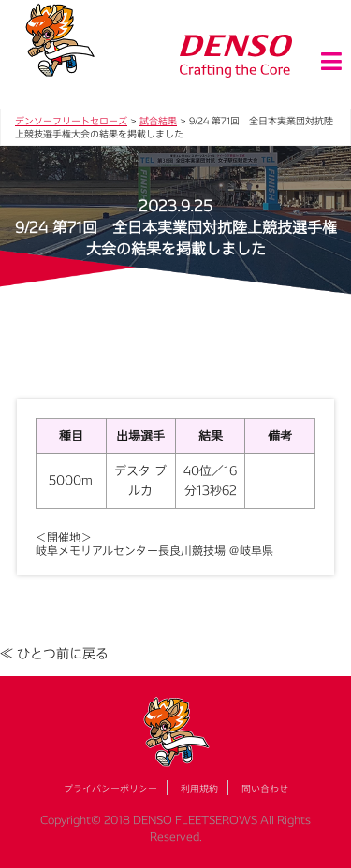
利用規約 (199, 788)
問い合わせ (265, 788)
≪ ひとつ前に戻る (54, 653)
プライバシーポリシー (110, 788)
